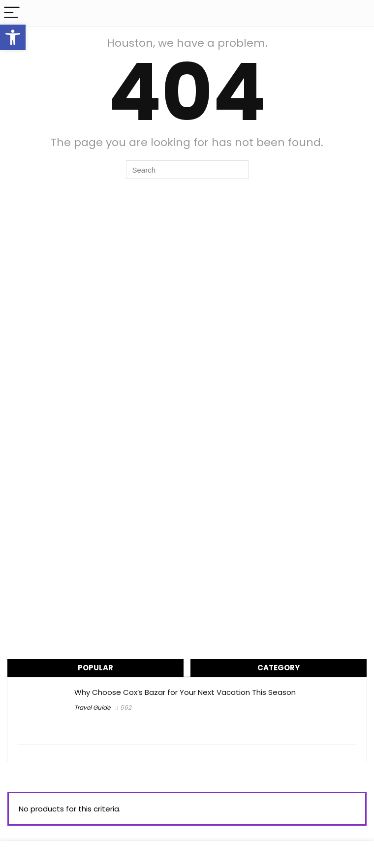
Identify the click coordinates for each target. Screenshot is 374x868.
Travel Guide (92, 707)
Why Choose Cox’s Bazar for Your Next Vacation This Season (185, 692)
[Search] (359, 13)
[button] (13, 37)
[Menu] (12, 13)
